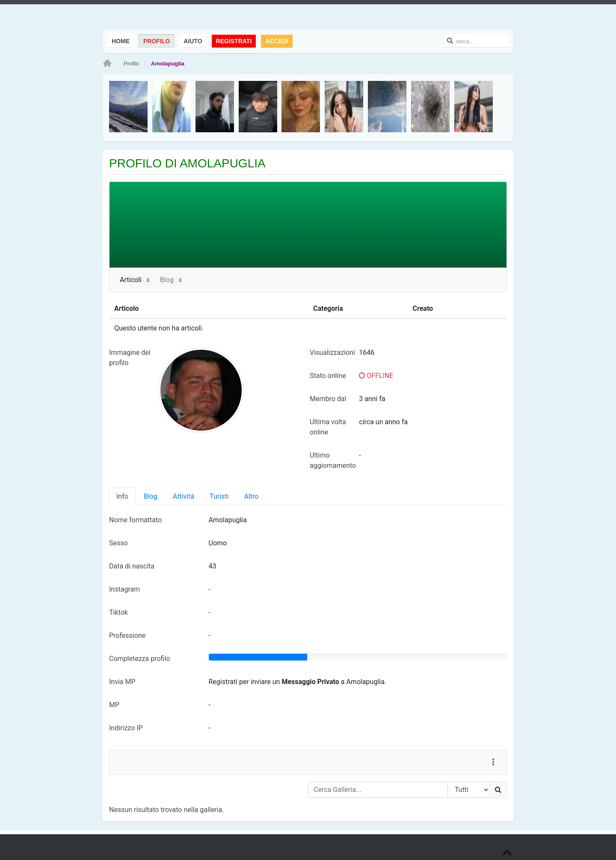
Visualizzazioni (332, 353)
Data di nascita (132, 566)
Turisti (219, 496)
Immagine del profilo (130, 358)
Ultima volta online (328, 427)
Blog (173, 280)
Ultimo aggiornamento (333, 460)
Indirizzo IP (126, 728)
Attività (184, 496)
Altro (251, 496)
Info (122, 496)
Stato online (328, 376)
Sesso (118, 543)
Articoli (136, 280)
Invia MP (122, 682)
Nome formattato (135, 520)
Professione (127, 635)
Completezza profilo (139, 659)
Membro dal (328, 399)
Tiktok (118, 612)
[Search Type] (469, 790)
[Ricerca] (498, 790)
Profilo (132, 64)
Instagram (124, 589)
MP (114, 705)
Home (107, 64)
